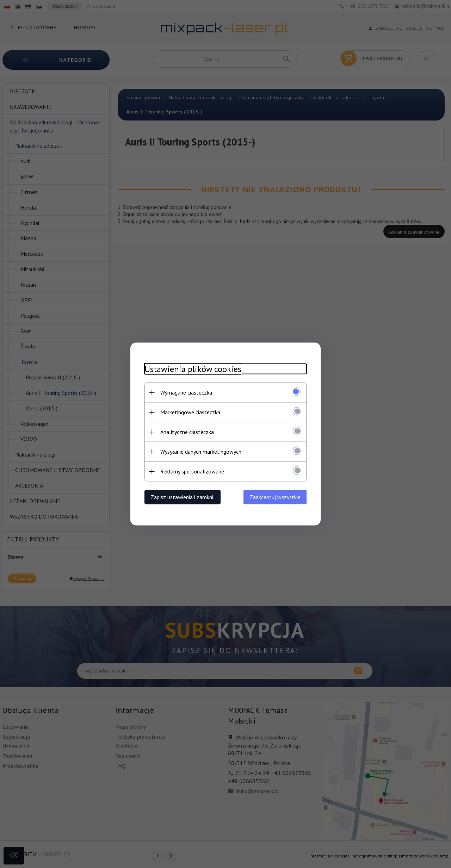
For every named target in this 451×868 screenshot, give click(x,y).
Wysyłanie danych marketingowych (201, 452)
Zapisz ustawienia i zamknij (183, 497)
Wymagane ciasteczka (186, 392)
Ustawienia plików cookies (193, 369)
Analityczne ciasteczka (187, 432)
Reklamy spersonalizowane (192, 471)
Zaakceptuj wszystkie (275, 497)
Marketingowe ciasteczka (190, 412)
